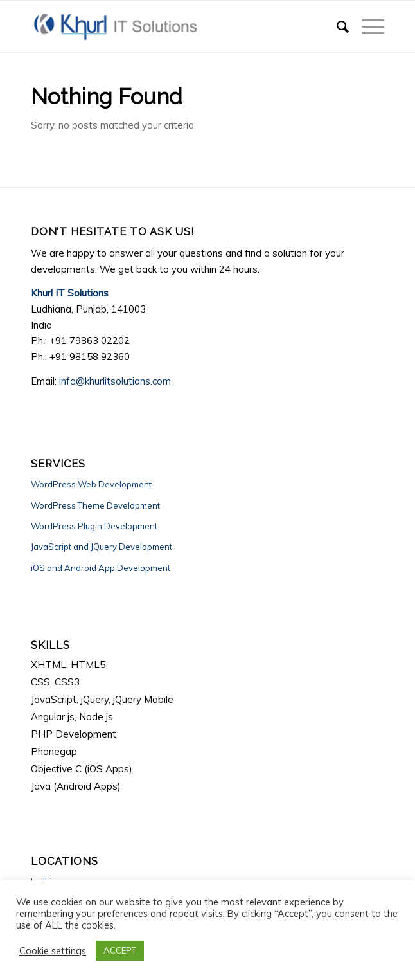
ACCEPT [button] (120, 950)
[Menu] (366, 26)
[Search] (336, 26)
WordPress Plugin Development (94, 526)
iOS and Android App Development (101, 568)
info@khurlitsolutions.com (115, 381)
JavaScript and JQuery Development (102, 547)
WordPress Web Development (91, 484)
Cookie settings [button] (53, 951)
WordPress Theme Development (95, 505)
